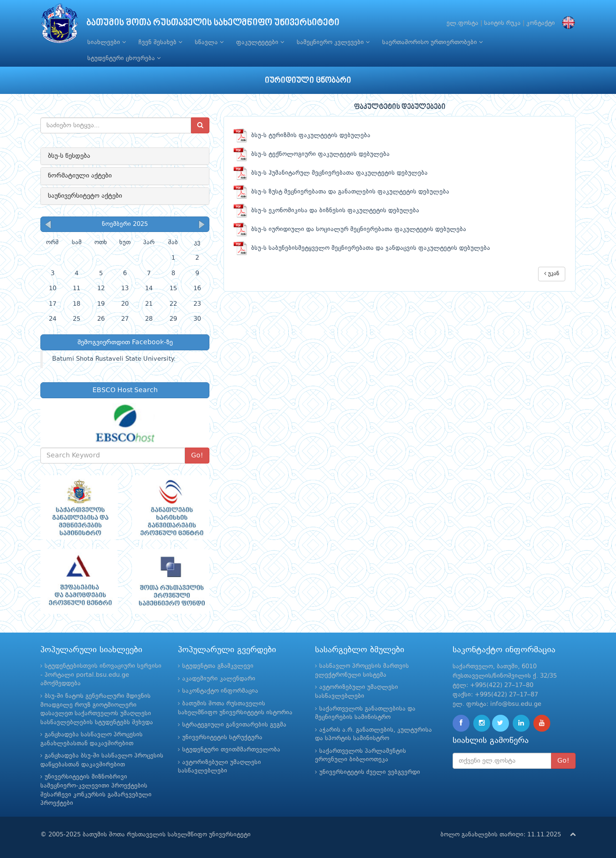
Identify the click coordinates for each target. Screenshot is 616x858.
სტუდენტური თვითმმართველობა (231, 750)
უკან (552, 274)
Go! (197, 456)
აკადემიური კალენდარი (219, 679)
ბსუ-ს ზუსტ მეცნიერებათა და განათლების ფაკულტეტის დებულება (341, 192)
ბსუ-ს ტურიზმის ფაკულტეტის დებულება (302, 135)
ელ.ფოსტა (462, 23)
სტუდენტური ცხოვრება (124, 58)
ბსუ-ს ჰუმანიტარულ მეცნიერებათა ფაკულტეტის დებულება (331, 173)
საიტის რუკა (502, 23)
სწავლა (209, 42)
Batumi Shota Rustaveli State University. (114, 359)
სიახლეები (107, 42)
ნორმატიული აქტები (80, 176)
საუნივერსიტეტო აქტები (85, 196)
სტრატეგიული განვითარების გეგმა (234, 725)
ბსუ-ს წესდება (69, 156)
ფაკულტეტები (260, 42)
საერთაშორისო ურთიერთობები (432, 42)
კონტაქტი (541, 23)
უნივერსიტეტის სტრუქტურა (222, 738)
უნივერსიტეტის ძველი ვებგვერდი (370, 772)
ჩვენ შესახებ (160, 42)
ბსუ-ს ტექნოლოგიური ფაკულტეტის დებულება (312, 154)
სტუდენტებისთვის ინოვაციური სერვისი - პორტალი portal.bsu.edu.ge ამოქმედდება (101, 675)
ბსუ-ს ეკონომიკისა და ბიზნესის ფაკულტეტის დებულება (326, 211)
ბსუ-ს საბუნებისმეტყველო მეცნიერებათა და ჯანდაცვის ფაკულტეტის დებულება (362, 248)
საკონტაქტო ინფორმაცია (220, 691)
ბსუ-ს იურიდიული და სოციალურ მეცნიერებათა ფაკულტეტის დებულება (350, 229)
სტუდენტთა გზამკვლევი (218, 666)
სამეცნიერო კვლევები (333, 42)
